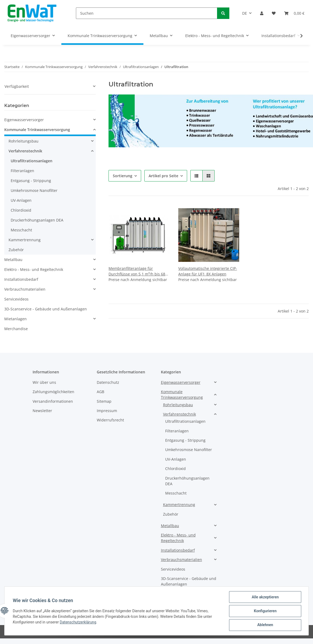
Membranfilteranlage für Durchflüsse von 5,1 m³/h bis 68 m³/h (137, 271)
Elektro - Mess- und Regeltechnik (34, 269)
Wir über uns (44, 382)
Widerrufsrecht (110, 420)
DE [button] (245, 13)
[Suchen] (147, 13)
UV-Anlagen (21, 200)
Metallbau (13, 260)
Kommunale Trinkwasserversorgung (37, 130)
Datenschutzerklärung (78, 622)
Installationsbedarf (21, 279)
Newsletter (42, 411)
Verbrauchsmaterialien (25, 289)
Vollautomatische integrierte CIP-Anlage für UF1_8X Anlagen (208, 271)
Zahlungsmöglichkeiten (53, 392)
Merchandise (16, 329)
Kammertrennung (25, 240)
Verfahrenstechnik (25, 151)
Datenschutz (108, 382)
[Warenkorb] (294, 13)
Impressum (107, 411)
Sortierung (123, 176)
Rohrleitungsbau (24, 141)
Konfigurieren (265, 611)
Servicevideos (16, 299)
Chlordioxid (21, 210)
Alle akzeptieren (265, 597)
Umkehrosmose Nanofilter (34, 190)
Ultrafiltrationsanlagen (32, 161)
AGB (101, 392)
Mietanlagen (16, 319)
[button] (262, 13)
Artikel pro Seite (163, 176)
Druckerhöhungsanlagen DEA (37, 220)
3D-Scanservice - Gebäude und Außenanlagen (46, 309)
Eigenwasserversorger (24, 120)
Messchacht (21, 230)
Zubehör (16, 250)
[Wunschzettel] (274, 13)
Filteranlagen (22, 171)
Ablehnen (265, 625)
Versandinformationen (53, 401)
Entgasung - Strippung (31, 181)
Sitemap (104, 401)
